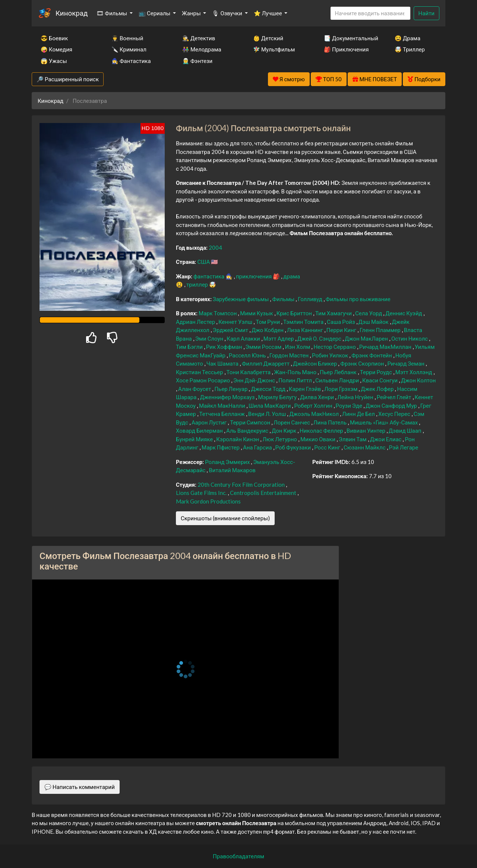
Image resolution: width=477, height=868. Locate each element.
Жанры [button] (192, 13)
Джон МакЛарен (367, 338)
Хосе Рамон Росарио (203, 380)
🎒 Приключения (346, 49)
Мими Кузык (257, 313)
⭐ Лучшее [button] (268, 13)
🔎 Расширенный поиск (68, 79)
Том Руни (268, 322)
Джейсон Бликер (315, 363)
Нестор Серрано (335, 347)
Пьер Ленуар (231, 389)
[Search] (370, 13)
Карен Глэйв (305, 389)
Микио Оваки (318, 439)
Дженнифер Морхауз (228, 397)
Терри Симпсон (251, 422)
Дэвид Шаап (406, 430)
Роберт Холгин (314, 405)
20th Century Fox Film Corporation (242, 484)
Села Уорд (369, 313)
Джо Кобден (268, 330)
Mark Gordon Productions (208, 501)
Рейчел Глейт (395, 397)
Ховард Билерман (200, 430)
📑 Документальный (349, 38)
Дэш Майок (374, 322)
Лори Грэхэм (341, 389)
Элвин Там (353, 439)
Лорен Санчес (292, 422)
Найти (427, 13)
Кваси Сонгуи (380, 380)
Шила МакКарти (270, 405)
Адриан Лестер (196, 322)
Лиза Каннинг (306, 330)
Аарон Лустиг (210, 422)
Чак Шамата (223, 363)
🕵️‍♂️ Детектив (199, 38)
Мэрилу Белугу (278, 397)
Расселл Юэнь (248, 355)
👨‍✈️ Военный (127, 38)
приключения (254, 276)
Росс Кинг (328, 447)
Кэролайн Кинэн (238, 439)
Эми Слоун (210, 338)
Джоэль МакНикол (315, 414)
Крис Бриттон (295, 313)
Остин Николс (410, 338)
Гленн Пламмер (381, 330)
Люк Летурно (280, 439)
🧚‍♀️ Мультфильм (274, 49)
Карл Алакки (244, 338)
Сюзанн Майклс (365, 447)
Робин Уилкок (331, 355)
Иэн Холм (298, 347)
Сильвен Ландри (338, 380)
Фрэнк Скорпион (363, 363)
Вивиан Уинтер (367, 430)
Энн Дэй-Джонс (255, 380)
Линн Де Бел (359, 414)
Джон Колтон (418, 380)
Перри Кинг (342, 330)
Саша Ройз (341, 322)
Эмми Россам (264, 347)
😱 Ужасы (54, 61)
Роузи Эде (350, 405)
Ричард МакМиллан (386, 347)
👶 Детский (268, 38)
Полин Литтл (296, 380)
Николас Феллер (322, 430)
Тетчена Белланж (223, 414)
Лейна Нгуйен (356, 397)
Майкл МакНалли (223, 405)
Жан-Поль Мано (296, 372)
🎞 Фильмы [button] (112, 13)
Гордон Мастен (290, 355)
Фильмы (284, 299)
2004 (215, 247)
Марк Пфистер (221, 447)
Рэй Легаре (404, 447)
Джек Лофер (378, 389)
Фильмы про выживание (358, 299)
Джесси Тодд (268, 389)
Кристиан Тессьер (200, 372)
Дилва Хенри (318, 397)
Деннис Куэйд (404, 313)
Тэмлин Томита (304, 322)
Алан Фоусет (195, 389)
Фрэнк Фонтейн (372, 355)
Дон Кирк (285, 430)
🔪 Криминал (129, 49)
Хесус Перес (395, 414)
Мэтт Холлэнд (414, 372)
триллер (198, 284)
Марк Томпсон (218, 313)
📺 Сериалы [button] (155, 13)
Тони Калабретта (249, 372)
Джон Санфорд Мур (392, 405)
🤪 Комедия (56, 49)
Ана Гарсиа (258, 447)
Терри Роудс (377, 372)
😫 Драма (407, 38)
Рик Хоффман (225, 347)
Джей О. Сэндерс (320, 338)
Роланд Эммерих (228, 462)
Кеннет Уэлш (236, 322)
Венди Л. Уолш (268, 414)
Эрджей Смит (231, 330)
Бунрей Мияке (195, 439)
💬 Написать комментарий (80, 787)
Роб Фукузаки (294, 447)
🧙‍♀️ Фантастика (131, 61)
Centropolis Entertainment (264, 493)
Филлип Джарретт (266, 363)
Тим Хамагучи (334, 313)
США (204, 262)
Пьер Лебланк (339, 372)
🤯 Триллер (410, 49)
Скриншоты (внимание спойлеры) (225, 518)
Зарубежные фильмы (241, 299)
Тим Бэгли (190, 347)
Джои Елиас (386, 439)
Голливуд (311, 299)
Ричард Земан (406, 363)
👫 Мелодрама (202, 49)
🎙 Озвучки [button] (228, 13)
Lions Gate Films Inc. (202, 493)
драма (292, 276)
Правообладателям (238, 856)
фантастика (209, 276)
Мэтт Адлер (279, 338)
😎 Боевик (54, 38)
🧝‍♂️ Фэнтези (197, 61)
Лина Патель (331, 422)
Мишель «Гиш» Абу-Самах (384, 422)
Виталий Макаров (232, 470)
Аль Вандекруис (248, 430)
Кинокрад (72, 13)
